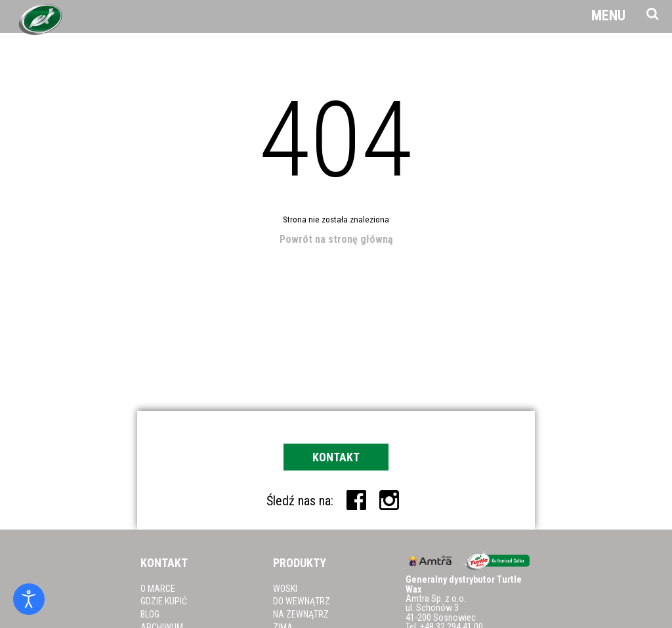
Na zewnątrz (301, 614)
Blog (150, 614)
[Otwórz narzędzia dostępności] (29, 599)
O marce (158, 589)
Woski (285, 589)
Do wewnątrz (302, 601)
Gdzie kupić (164, 601)
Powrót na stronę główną (336, 239)
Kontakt (336, 457)
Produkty (300, 563)
